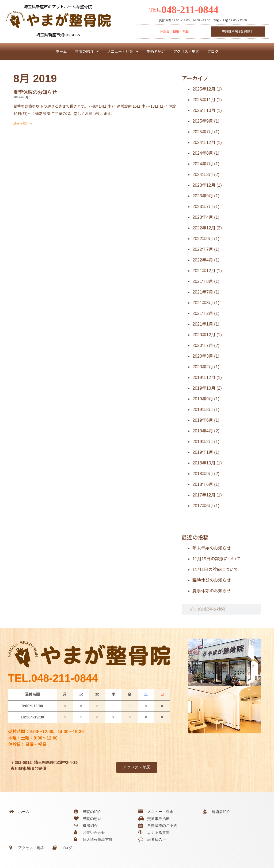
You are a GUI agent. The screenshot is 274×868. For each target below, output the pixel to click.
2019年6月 (203, 420)
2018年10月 (204, 463)
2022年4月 (203, 260)
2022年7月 (203, 249)
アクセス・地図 (186, 51)
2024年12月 (204, 142)
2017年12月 (204, 495)
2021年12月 (204, 271)
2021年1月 (203, 324)
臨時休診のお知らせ (212, 580)
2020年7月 (203, 345)
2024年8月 (203, 153)
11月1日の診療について (215, 570)
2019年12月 (204, 378)
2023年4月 (203, 217)
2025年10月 (204, 110)
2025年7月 (203, 132)
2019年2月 (203, 442)
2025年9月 (203, 121)
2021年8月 (203, 281)
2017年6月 (203, 506)
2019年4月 (203, 431)
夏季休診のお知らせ (212, 591)
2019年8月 (203, 410)
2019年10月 (204, 388)
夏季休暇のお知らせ (35, 92)
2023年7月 (203, 207)
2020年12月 (204, 335)
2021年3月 (203, 303)
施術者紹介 (156, 51)
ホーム (61, 51)
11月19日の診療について (216, 559)
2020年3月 (203, 356)
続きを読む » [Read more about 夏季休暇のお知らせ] (23, 124)
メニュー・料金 (123, 51)
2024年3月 (203, 175)
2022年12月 (204, 228)
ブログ (213, 51)
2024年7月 (203, 164)
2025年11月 (204, 100)
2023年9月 (203, 196)
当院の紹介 (87, 51)
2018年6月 (203, 484)
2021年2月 (203, 313)
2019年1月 (203, 452)
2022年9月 (203, 239)
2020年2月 (203, 367)
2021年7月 (203, 292)
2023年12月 (204, 185)
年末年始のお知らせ (212, 548)
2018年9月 (203, 474)
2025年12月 (204, 89)
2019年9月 (203, 399)
